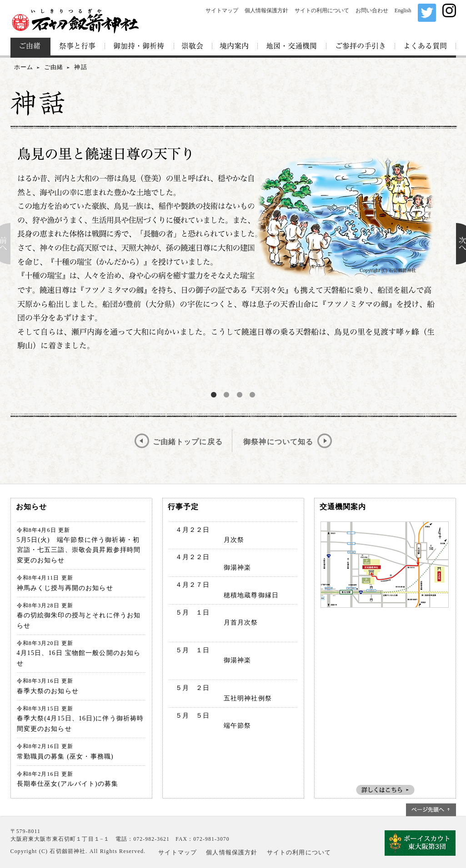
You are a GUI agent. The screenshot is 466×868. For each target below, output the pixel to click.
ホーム (24, 67)
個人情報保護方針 (266, 10)
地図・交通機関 (292, 47)
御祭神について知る (278, 442)
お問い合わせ (372, 10)
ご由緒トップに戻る (188, 442)
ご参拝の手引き (361, 47)
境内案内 (235, 47)
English (403, 10)
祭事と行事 (78, 47)
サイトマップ (222, 10)
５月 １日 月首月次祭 (213, 623)
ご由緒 (30, 47)
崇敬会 (193, 47)
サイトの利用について (322, 10)
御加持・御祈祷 (140, 47)
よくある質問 (426, 47)
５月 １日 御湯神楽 (210, 660)
